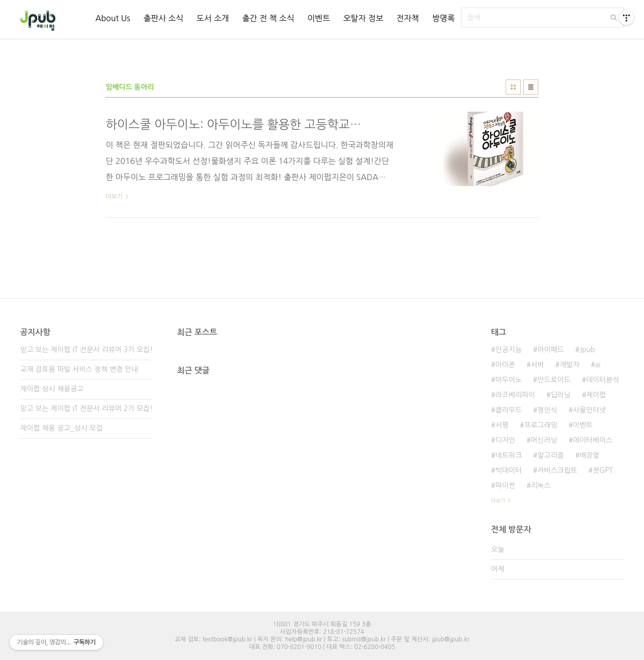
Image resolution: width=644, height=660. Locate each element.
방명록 (444, 18)
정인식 (547, 410)
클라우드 (508, 410)
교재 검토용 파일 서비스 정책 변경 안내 (79, 369)
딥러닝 (560, 395)
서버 (537, 365)
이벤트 (319, 18)
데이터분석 (603, 380)
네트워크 (508, 455)
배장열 (589, 455)
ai (598, 365)
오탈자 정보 (363, 18)
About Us (112, 18)
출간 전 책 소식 (268, 18)
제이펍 (596, 395)
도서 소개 (213, 18)
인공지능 (508, 350)
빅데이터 (508, 470)
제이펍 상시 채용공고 (52, 389)
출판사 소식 (164, 18)
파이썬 (505, 485)
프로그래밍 (541, 425)
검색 (614, 18)
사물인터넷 (590, 410)
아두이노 (508, 380)
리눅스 (541, 485)
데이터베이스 (593, 440)
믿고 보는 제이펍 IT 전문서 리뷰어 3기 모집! (86, 350)
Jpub (587, 350)
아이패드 (551, 350)
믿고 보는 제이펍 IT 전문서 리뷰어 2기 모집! (86, 408)
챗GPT (603, 470)
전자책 (408, 18)
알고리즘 (551, 455)
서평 (502, 425)
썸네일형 (513, 87)
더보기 (498, 501)
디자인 (505, 440)
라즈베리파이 (515, 395)
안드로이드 (554, 380)
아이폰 (505, 365)
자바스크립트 (557, 470)
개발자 (569, 365)
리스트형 (531, 87)
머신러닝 (544, 440)
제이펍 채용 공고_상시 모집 (61, 428)
